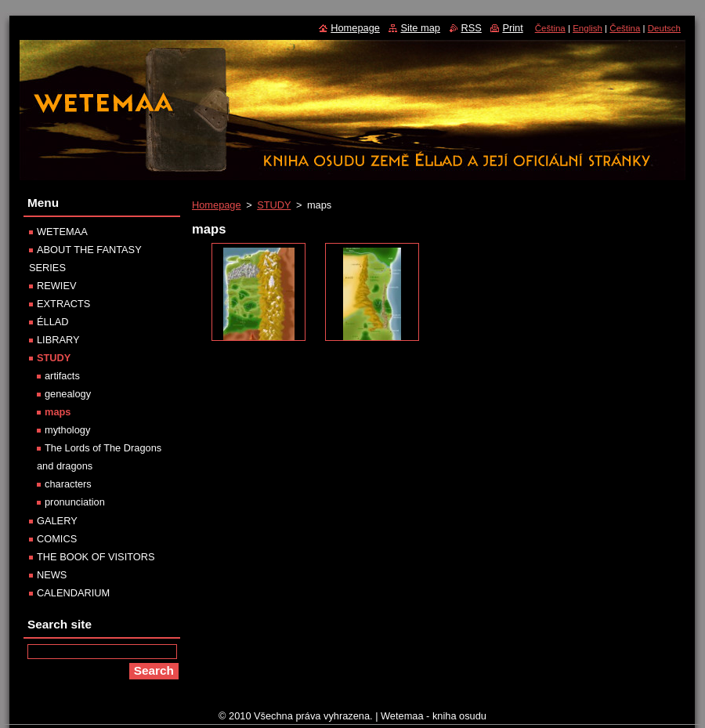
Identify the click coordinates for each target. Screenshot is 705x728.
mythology (67, 430)
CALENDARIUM (73, 593)
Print (512, 28)
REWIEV (56, 286)
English (587, 28)
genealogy (68, 394)
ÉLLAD (53, 322)
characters (68, 484)
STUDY (274, 205)
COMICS (57, 539)
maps (58, 412)
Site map (420, 28)
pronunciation (75, 502)
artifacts (62, 376)
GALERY (57, 521)
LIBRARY (58, 340)
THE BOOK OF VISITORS (96, 557)
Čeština (550, 28)
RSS (472, 28)
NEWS (52, 575)
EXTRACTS (63, 304)
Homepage (217, 205)
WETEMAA (62, 232)
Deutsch (664, 28)
